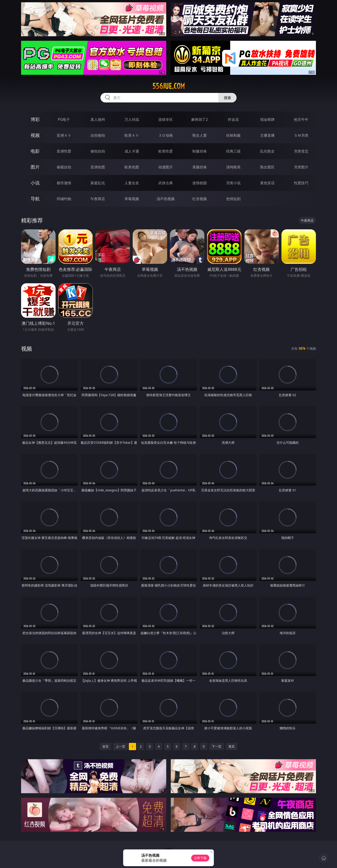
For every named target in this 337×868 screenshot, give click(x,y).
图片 (35, 167)
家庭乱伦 (98, 183)
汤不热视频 (166, 199)
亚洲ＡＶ (64, 135)
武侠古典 (166, 183)
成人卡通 (132, 151)
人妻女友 (132, 183)
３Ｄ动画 (166, 135)
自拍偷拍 (98, 135)
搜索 (227, 98)
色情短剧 (233, 199)
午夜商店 (98, 199)
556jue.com (169, 86)
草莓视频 (132, 199)
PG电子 (64, 119)
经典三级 (233, 151)
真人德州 (98, 119)
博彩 (35, 119)
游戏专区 (166, 119)
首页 (105, 746)
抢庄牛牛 (301, 119)
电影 (35, 151)
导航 (35, 199)
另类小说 (233, 183)
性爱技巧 (301, 183)
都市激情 (64, 183)
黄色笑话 (267, 183)
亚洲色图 (98, 167)
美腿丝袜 (200, 167)
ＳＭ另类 (301, 135)
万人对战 (132, 119)
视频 (35, 135)
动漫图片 (166, 167)
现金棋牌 (267, 119)
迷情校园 (200, 183)
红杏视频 (200, 199)
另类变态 (301, 151)
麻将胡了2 (199, 119)
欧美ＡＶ (132, 135)
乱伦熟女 (267, 151)
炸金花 (233, 119)
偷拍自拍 (98, 151)
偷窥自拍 (64, 167)
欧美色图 (132, 167)
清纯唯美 (233, 167)
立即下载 (200, 858)
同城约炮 (64, 199)
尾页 (232, 746)
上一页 (120, 746)
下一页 (217, 746)
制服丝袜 (200, 151)
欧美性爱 (166, 151)
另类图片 (301, 167)
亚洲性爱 (64, 151)
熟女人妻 (200, 135)
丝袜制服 (233, 135)
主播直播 (267, 135)
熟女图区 (267, 167)
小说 (35, 183)
